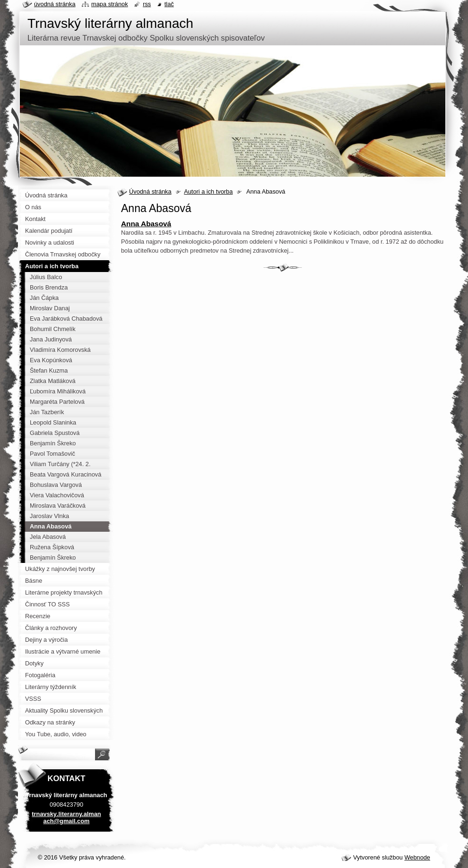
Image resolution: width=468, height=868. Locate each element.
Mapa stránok (110, 4)
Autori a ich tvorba (208, 191)
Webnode (417, 857)
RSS (147, 4)
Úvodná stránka (150, 191)
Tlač (169, 4)
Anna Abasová (146, 224)
